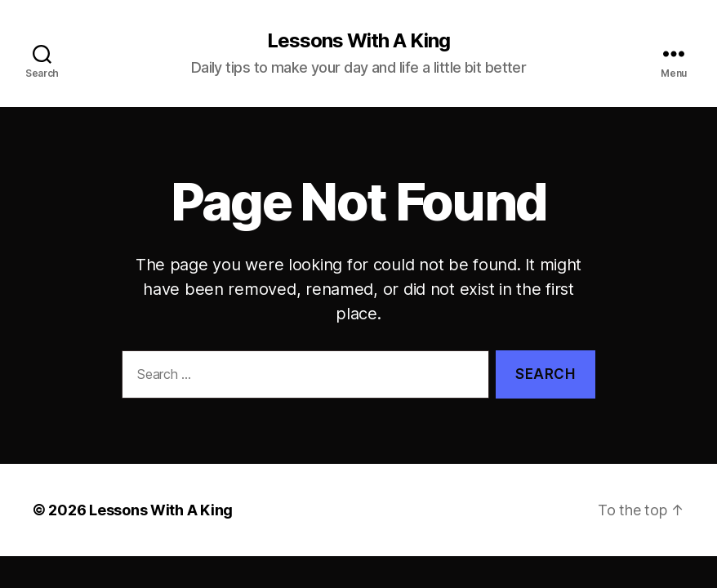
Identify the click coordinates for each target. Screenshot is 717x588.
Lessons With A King (358, 41)
